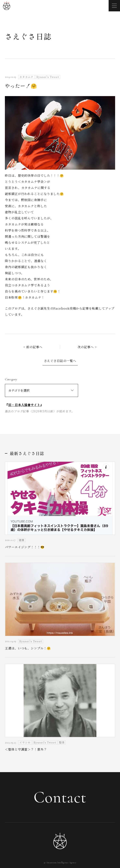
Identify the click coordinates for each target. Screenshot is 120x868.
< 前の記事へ (33, 347)
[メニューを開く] (114, 6)
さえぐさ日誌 (28, 36)
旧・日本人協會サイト (24, 405)
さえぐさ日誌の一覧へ (60, 361)
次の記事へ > (87, 347)
